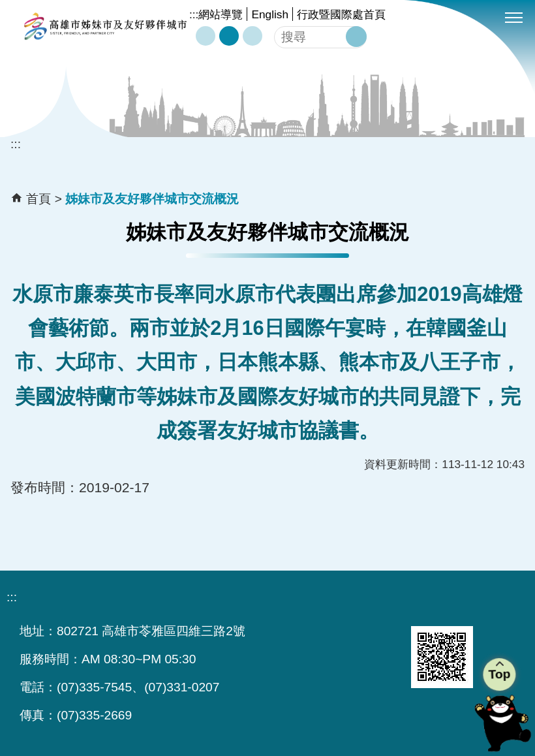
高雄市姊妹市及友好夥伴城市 (105, 26)
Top (499, 674)
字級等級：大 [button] (252, 36)
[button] (356, 37)
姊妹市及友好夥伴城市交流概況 (152, 199)
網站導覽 (221, 14)
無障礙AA (360, 642)
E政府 (289, 641)
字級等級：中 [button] (229, 36)
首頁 (38, 199)
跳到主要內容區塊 (7, 7)
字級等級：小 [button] (206, 36)
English (270, 14)
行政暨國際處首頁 (341, 14)
